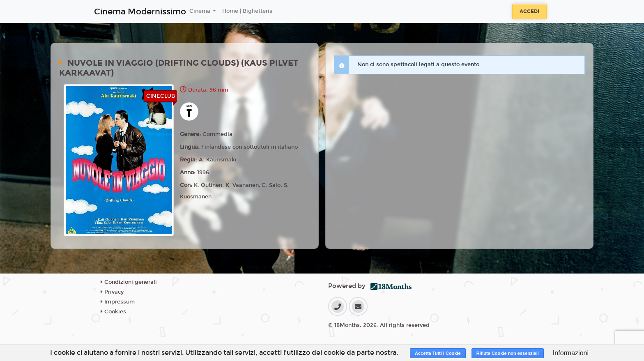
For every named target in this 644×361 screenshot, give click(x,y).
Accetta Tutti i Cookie (438, 353)
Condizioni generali (129, 282)
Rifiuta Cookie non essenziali (508, 353)
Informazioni (571, 353)
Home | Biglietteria (247, 11)
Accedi (529, 11)
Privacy (112, 292)
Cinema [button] (201, 11)
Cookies (113, 312)
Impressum (118, 302)
